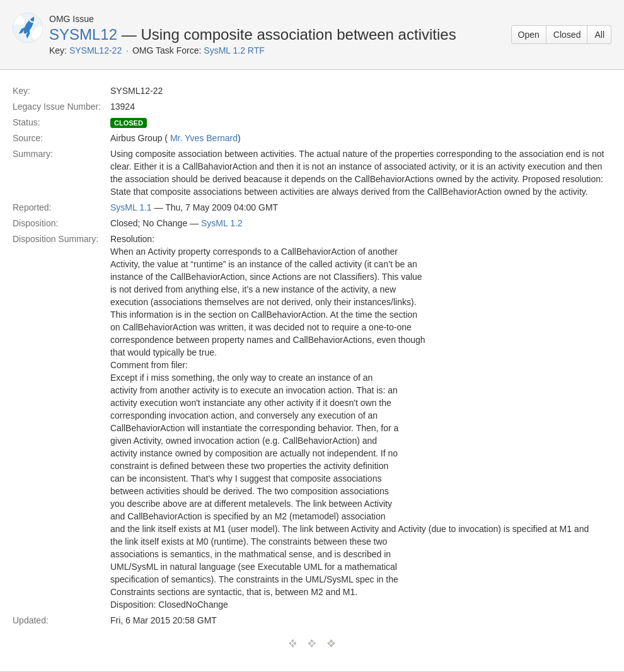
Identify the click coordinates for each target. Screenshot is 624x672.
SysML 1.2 (222, 223)
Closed (567, 35)
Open (529, 35)
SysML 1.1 (131, 207)
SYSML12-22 (95, 50)
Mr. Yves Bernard (204, 138)
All (599, 35)
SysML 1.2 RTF (234, 50)
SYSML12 (83, 34)
